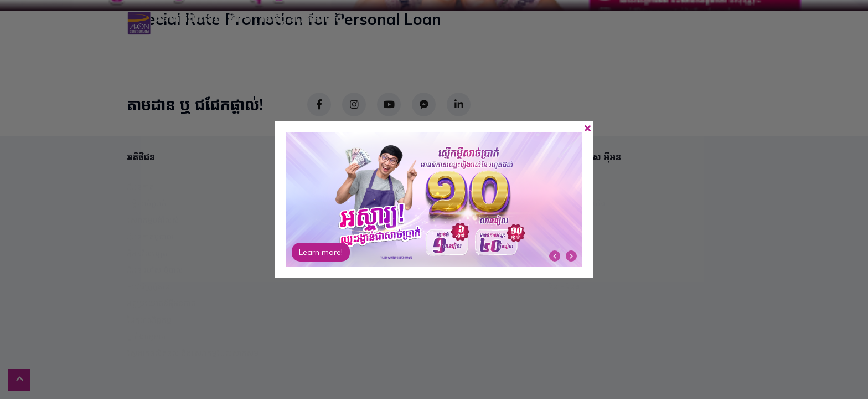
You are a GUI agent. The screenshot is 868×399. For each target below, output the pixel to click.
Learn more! (321, 252)
